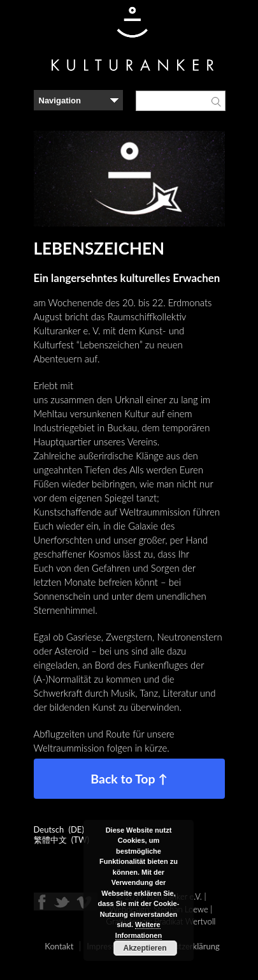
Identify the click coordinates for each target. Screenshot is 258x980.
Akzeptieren (145, 948)
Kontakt (59, 946)
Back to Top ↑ (129, 779)
